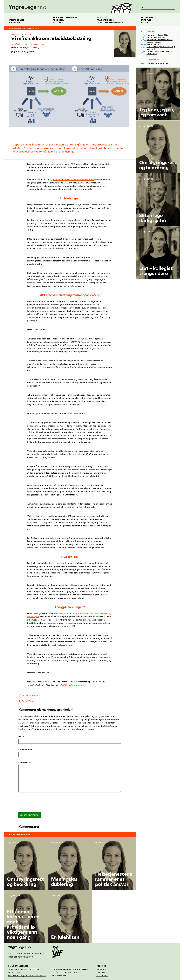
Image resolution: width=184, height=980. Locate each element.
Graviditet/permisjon (65, 17)
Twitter (101, 972)
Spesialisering (16, 20)
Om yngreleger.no (18, 966)
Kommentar (24, 762)
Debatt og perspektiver (110, 22)
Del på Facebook (28, 695)
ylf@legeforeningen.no (22, 51)
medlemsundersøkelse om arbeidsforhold (73, 180)
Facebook (102, 969)
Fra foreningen (105, 20)
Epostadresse (25, 749)
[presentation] (41, 803)
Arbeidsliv (59, 20)
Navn (21, 736)
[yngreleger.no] (55, 7)
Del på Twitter (27, 701)
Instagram (102, 975)
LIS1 (11, 17)
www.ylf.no (59, 975)
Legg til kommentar (30, 815)
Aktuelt (101, 17)
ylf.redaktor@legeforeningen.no (27, 975)
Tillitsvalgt (60, 22)
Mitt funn (147, 20)
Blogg (145, 22)
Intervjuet (147, 17)
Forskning (14, 22)
